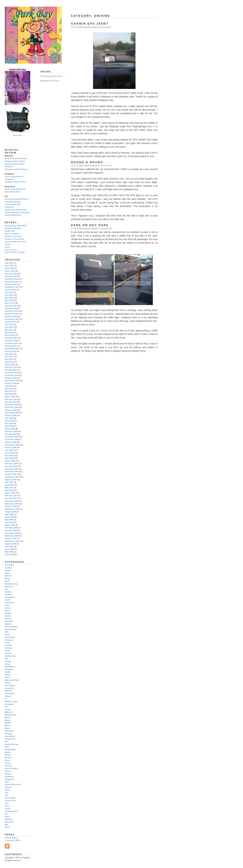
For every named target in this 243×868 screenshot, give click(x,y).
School (8, 763)
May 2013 (9, 298)
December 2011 (12, 343)
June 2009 (9, 421)
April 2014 (9, 268)
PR (6, 742)
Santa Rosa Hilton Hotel (16, 210)
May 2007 (9, 488)
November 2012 (12, 314)
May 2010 (9, 391)
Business (9, 586)
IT (6, 699)
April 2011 (9, 362)
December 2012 (12, 311)
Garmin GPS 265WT (90, 24)
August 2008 (10, 447)
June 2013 (9, 295)
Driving (83, 27)
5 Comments (105, 27)
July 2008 (9, 450)
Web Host (9, 822)
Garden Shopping (13, 228)
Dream (8, 616)
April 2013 (9, 300)
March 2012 (10, 335)
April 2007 (9, 490)
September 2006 (12, 509)
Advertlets (9, 565)
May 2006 (9, 520)
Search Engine (11, 768)
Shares (8, 774)
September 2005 (12, 541)
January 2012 (11, 341)
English (8, 624)
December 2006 (12, 501)
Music (7, 720)
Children (9, 595)
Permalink (93, 27)
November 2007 (12, 471)
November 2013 (12, 282)
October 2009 (11, 410)
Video (7, 816)
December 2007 (12, 469)
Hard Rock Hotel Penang (16, 158)
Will (6, 825)
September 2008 (12, 445)
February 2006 (11, 528)
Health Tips (10, 231)
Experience (10, 637)
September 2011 (12, 348)
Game (7, 651)
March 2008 (10, 461)
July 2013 (9, 292)
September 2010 (12, 381)
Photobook (10, 736)
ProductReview (12, 744)
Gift (6, 659)
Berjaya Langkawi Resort (16, 169)
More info (18, 135)
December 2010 (12, 373)
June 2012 (9, 327)
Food (7, 643)
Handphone (10, 667)
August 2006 (10, 512)
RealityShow (10, 750)
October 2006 (11, 506)
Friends (8, 645)
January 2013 (11, 308)
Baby (7, 573)
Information (10, 685)
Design (8, 613)
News (7, 728)
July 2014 (9, 263)
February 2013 (11, 306)
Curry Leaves (11, 250)
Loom (7, 247)
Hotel (7, 677)
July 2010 (9, 386)
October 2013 (11, 284)
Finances (9, 640)
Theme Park (10, 800)
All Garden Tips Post (50, 81)
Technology (10, 798)
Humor (8, 683)
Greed (8, 664)
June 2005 (9, 549)
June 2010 (9, 389)
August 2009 (10, 415)
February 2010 (11, 399)
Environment (11, 629)
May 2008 (9, 456)
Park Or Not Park (90, 225)
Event (7, 635)
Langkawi (9, 704)
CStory (8, 608)
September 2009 (12, 413)
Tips (7, 803)
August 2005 (10, 544)
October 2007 (11, 474)
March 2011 (10, 365)
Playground (10, 739)
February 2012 (11, 338)
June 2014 (9, 266)
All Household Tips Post (51, 76)
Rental (8, 755)
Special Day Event (13, 784)
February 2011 (11, 367)
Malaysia (9, 712)
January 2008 (11, 466)
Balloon (8, 576)
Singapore (9, 779)
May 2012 (9, 330)
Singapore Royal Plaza (15, 182)
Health (8, 672)
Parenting (9, 731)
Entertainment (11, 627)
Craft (7, 605)
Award (8, 570)
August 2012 (10, 322)
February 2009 (11, 431)
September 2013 (12, 287)
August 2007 (10, 480)
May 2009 (9, 423)
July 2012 (9, 324)
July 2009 (9, 418)
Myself (8, 723)
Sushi (7, 790)
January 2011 (11, 370)
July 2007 (9, 482)
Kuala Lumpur (11, 701)
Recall (8, 752)
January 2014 (11, 276)
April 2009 (9, 426)
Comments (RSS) (13, 840)
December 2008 (12, 437)
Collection (9, 602)
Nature (8, 725)
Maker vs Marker (12, 234)
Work (7, 827)
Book (7, 581)
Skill (7, 782)
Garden (8, 653)
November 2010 (12, 375)
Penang (8, 734)
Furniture (9, 648)
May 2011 (9, 359)
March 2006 (10, 525)
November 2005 (12, 536)
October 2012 (11, 316)
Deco (7, 610)
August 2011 (10, 351)
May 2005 (9, 552)
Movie (7, 718)
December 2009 (12, 405)
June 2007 (9, 485)
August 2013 (10, 290)
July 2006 (9, 514)
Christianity (10, 597)
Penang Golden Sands (15, 161)
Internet (8, 691)
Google (8, 661)
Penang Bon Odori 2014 (16, 226)
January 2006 (11, 530)
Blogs (7, 578)
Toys (7, 806)
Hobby (8, 675)
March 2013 (10, 303)
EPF (7, 632)
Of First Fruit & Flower (15, 252)
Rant (7, 747)
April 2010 (9, 394)
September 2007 (12, 477)
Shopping (9, 776)
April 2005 (9, 554)
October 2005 (11, 538)
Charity (8, 592)
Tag (6, 792)
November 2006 (12, 504)
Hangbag (9, 669)
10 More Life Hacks (13, 236)
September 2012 (12, 319)
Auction (8, 568)
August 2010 (10, 383)
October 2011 (11, 346)
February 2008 (11, 464)
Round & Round (87, 162)
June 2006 (9, 517)
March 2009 (10, 429)
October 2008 (11, 442)
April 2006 (9, 522)
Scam (7, 760)
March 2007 (10, 493)
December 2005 (12, 533)
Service (8, 771)
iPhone (8, 696)
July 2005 (9, 546)
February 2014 (11, 274)
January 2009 (11, 434)
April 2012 (9, 333)
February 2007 (11, 496)
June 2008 (9, 453)
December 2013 (12, 279)
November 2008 (12, 439)
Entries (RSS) (11, 838)
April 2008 (9, 458)
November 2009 (12, 407)
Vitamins (9, 819)
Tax (6, 795)
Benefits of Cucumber (15, 239)
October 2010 (11, 378)
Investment (10, 693)
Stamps (8, 787)
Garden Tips (10, 656)
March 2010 (10, 397)
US (6, 814)
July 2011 (9, 354)
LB (6, 707)
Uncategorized (11, 811)
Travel (8, 808)
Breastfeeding (11, 584)
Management (11, 715)
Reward (8, 758)
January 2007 (11, 498)
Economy (9, 621)
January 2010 (11, 402)
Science (8, 766)
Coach (8, 600)
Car (6, 589)
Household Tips (12, 680)
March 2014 (10, 271)
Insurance (9, 688)
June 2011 (9, 356)
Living (8, 710)
